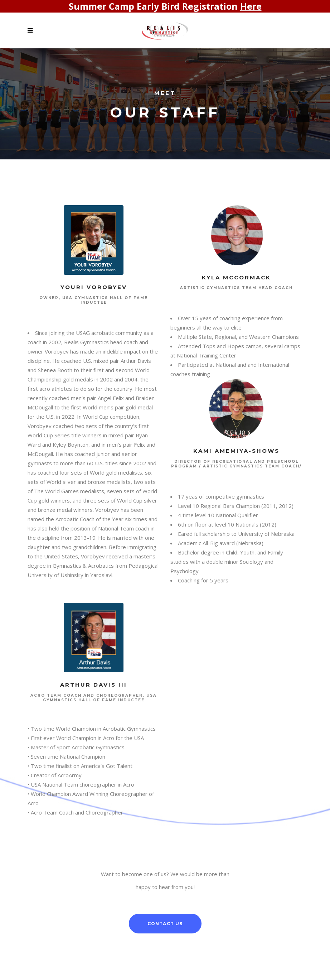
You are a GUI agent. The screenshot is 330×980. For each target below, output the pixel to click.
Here (251, 6)
